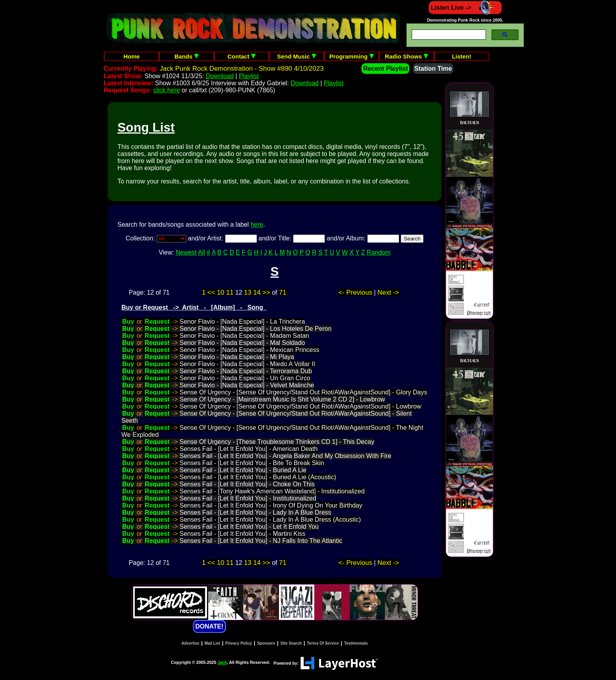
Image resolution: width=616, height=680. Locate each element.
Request (157, 322)
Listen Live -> (465, 8)
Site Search (291, 643)
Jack (222, 662)
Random (379, 252)
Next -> (388, 292)
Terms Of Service (323, 643)
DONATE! (209, 626)
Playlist (249, 76)
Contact (242, 56)
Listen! (461, 56)
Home (132, 56)
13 (248, 292)
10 (221, 292)
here (257, 225)
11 (230, 292)
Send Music (297, 56)
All (202, 252)
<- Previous (355, 292)
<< (211, 292)
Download (220, 76)
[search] (448, 35)
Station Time (433, 69)
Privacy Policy (239, 643)
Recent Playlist (385, 69)
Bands (187, 56)
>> (266, 292)
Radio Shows (407, 56)
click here (167, 90)
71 (283, 292)
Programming (352, 56)
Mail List (212, 643)
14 (257, 292)
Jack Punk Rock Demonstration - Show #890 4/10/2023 (242, 69)
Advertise (191, 643)
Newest (186, 252)
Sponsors (266, 643)
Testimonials (356, 643)
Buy (128, 322)
